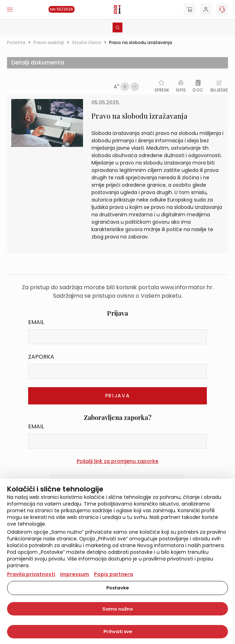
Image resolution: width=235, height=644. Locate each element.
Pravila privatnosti (31, 574)
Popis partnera (113, 574)
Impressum (75, 574)
